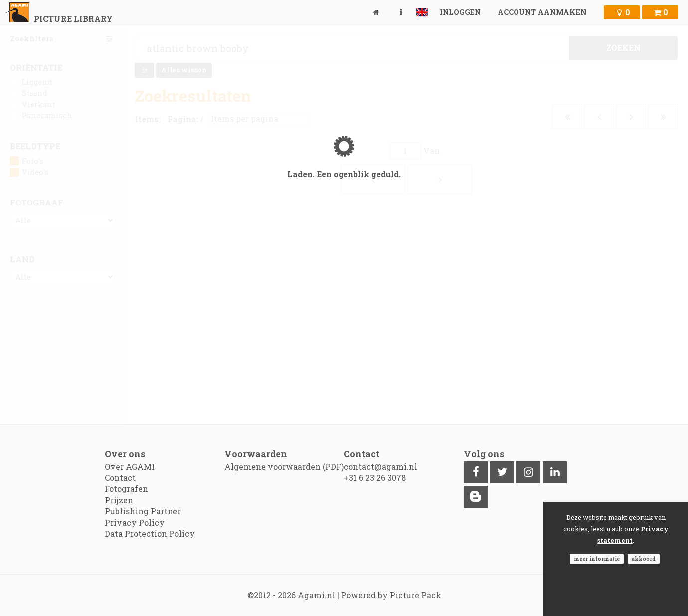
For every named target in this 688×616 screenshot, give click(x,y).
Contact (120, 478)
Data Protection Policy (150, 533)
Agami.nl (316, 595)
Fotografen (126, 489)
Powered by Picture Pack (391, 595)
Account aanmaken (542, 12)
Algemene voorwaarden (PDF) (284, 467)
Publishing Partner (143, 511)
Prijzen (119, 500)
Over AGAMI (130, 467)
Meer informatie (597, 559)
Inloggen (460, 12)
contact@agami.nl (381, 467)
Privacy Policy (135, 522)
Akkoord (644, 559)
